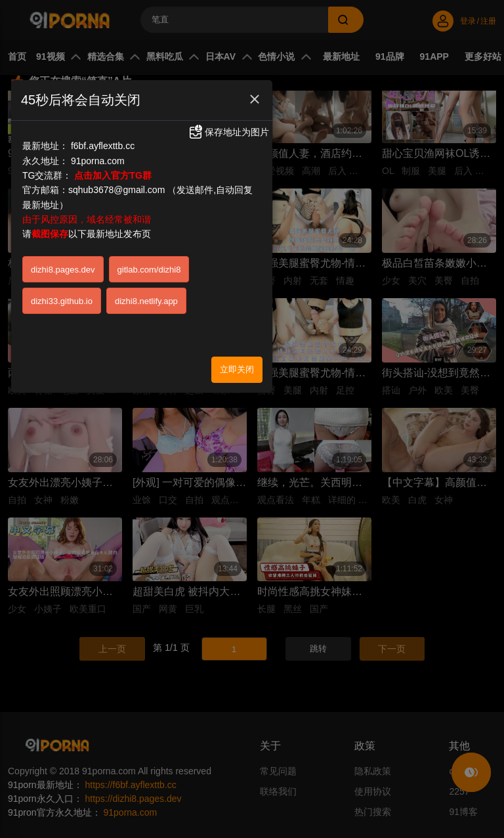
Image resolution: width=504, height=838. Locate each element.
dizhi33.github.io (62, 301)
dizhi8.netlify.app (146, 301)
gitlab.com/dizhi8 (149, 270)
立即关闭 (237, 369)
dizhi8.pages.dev (63, 270)
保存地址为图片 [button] (228, 132)
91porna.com (98, 161)
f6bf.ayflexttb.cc (103, 146)
